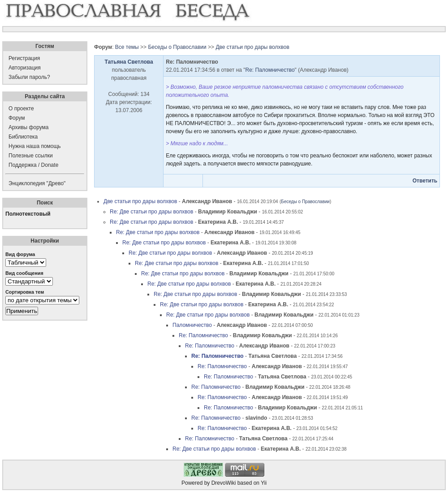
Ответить (425, 181)
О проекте (21, 109)
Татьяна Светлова (129, 62)
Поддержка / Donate (33, 165)
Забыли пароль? (29, 77)
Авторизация (25, 68)
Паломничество (192, 325)
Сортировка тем (25, 292)
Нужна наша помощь (35, 146)
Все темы (127, 47)
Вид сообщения (24, 273)
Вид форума (20, 254)
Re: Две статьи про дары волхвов (151, 212)
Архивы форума (28, 127)
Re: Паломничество (270, 70)
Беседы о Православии (177, 47)
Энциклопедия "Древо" (37, 183)
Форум (17, 118)
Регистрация (24, 58)
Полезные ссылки (31, 156)
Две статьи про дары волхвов (252, 47)
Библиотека (23, 137)
